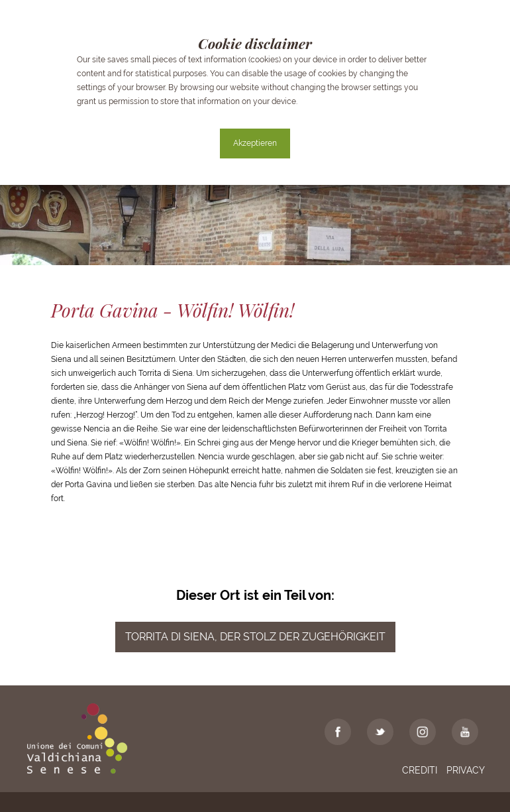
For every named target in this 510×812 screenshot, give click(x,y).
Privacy (466, 770)
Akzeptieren (255, 143)
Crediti (420, 770)
